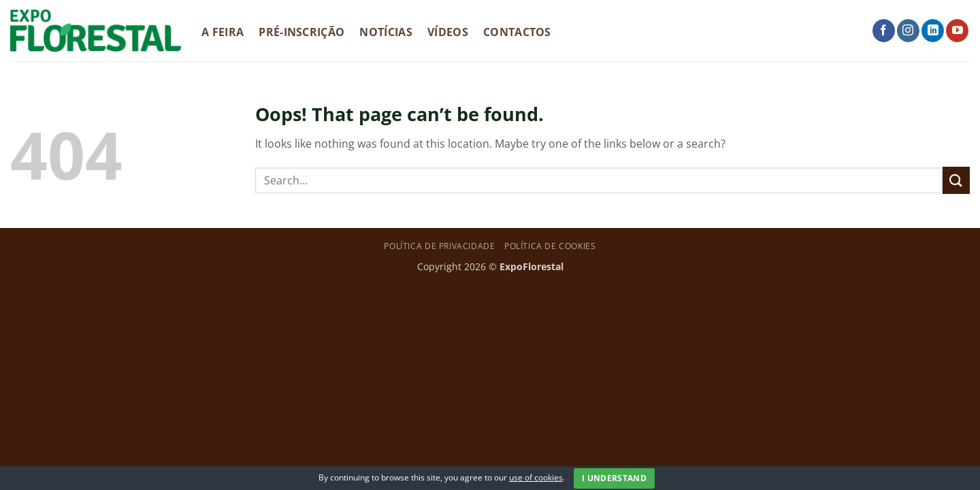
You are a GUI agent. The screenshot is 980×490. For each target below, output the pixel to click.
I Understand (614, 478)
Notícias (386, 32)
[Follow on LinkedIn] (933, 31)
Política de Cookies (550, 246)
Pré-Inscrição (301, 32)
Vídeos (448, 32)
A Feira (223, 32)
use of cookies (536, 477)
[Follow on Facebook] (884, 31)
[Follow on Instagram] (908, 31)
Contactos (517, 32)
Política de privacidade (439, 246)
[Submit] (956, 180)
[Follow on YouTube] (957, 31)
